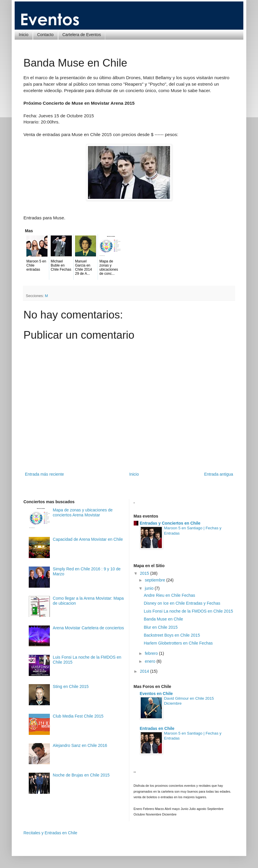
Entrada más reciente (44, 474)
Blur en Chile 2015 (161, 627)
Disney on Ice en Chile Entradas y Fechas (182, 603)
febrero (152, 653)
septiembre (156, 580)
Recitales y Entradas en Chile (50, 833)
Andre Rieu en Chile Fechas (169, 595)
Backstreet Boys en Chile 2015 (172, 635)
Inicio (24, 35)
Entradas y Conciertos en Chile (170, 523)
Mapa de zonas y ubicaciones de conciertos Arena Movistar (83, 512)
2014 (145, 671)
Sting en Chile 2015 (71, 686)
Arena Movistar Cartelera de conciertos (88, 628)
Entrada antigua (219, 474)
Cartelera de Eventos (82, 35)
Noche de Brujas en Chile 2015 (81, 775)
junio (150, 588)
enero (151, 661)
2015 (145, 573)
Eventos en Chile (156, 694)
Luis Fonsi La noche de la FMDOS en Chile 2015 (188, 611)
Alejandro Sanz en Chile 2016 (80, 745)
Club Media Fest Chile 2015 (78, 716)
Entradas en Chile (157, 728)
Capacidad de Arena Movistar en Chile (88, 539)
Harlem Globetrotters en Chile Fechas (178, 643)
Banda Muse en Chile (163, 619)
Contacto (45, 35)
